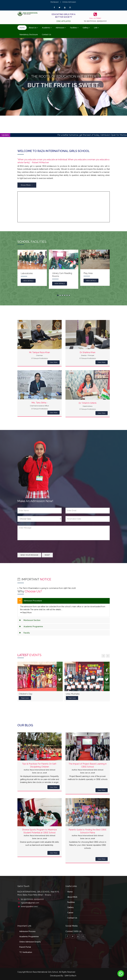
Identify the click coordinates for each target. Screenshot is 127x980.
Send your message (29, 555)
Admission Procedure (33, 601)
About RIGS (72, 897)
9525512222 (102, 21)
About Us (33, 28)
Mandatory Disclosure (29, 34)
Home (22, 28)
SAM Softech (70, 976)
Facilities (74, 28)
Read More (26, 613)
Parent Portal (25, 947)
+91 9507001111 (90, 21)
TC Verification (26, 952)
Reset (47, 555)
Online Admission (69, 2)
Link (96, 28)
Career (70, 913)
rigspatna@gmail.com (30, 903)
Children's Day (26, 694)
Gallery (86, 28)
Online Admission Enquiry (30, 942)
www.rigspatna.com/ (29, 906)
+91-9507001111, (27, 899)
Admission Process (27, 931)
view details (28, 281)
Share (60, 671)
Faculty (27, 633)
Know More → (27, 185)
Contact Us (47, 34)
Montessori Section (32, 620)
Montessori (55, 2)
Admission (61, 28)
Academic (47, 28)
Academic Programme (33, 627)
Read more (25, 698)
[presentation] (37, 548)
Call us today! (95, 18)
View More (54, 362)
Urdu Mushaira (73, 694)
